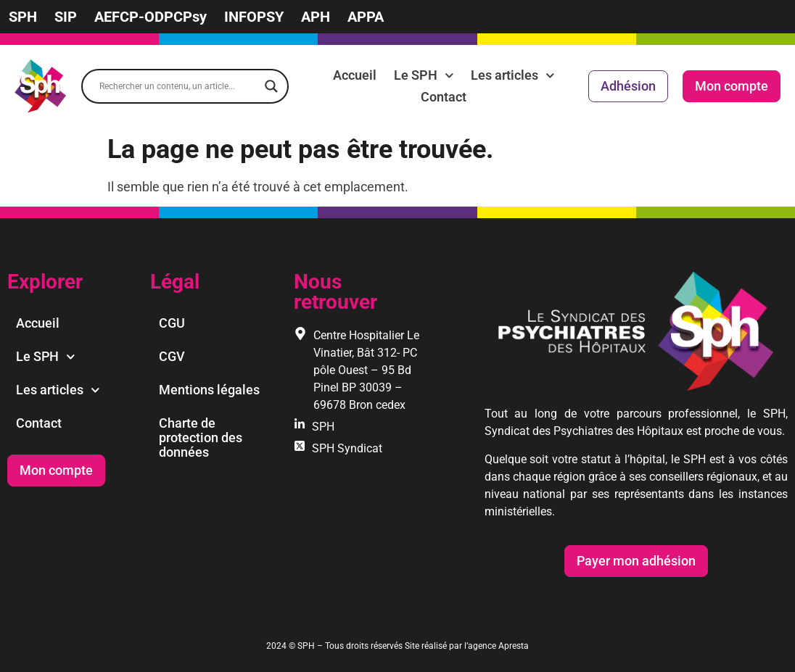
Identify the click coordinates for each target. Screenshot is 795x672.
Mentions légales (209, 390)
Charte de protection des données (201, 437)
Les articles (513, 75)
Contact (444, 97)
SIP (66, 17)
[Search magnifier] (271, 86)
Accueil (355, 75)
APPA (366, 17)
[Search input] (178, 86)
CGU (172, 323)
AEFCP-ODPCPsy (151, 17)
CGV (172, 356)
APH (316, 17)
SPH (23, 17)
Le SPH (424, 75)
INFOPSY (254, 17)
